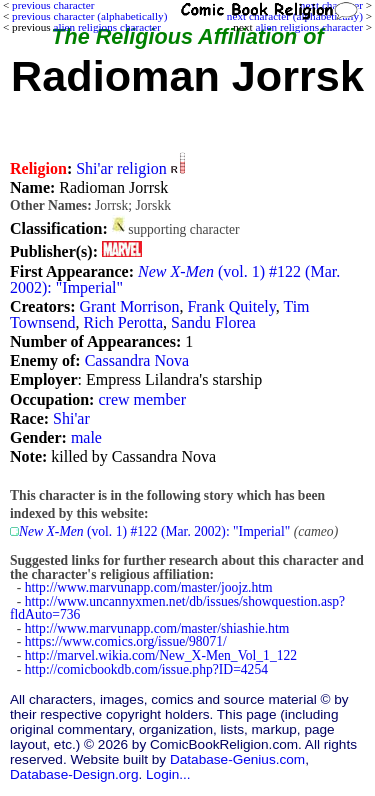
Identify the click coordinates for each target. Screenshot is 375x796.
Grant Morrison (129, 306)
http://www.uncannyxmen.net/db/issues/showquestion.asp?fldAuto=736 (177, 608)
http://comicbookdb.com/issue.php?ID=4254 (146, 669)
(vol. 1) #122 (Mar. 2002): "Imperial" (175, 279)
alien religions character (308, 27)
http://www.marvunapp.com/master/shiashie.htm (157, 628)
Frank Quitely (231, 306)
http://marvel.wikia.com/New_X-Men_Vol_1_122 (161, 655)
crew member (142, 399)
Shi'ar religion (121, 168)
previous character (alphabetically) (89, 16)
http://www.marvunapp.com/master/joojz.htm (149, 587)
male (86, 437)
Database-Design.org (74, 774)
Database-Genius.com (237, 759)
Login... (168, 774)
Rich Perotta (124, 322)
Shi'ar (71, 418)
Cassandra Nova (137, 360)
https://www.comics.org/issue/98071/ (126, 641)
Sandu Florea (213, 322)
